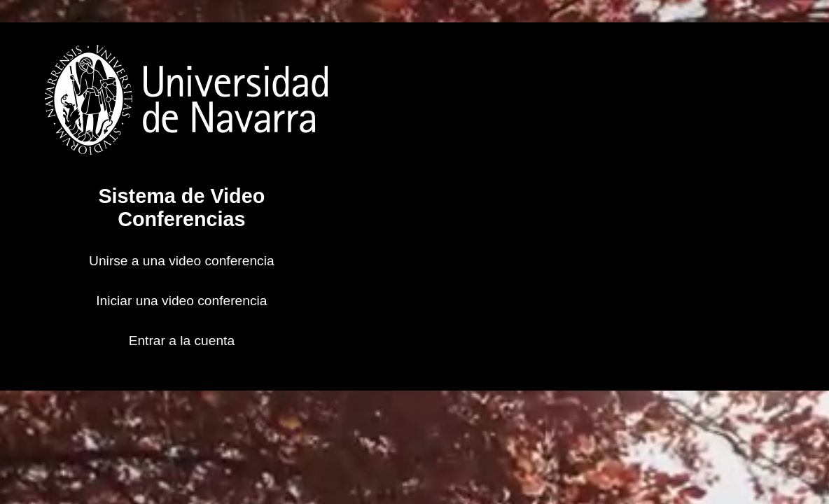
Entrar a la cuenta (182, 341)
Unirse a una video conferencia (182, 261)
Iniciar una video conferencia (181, 301)
